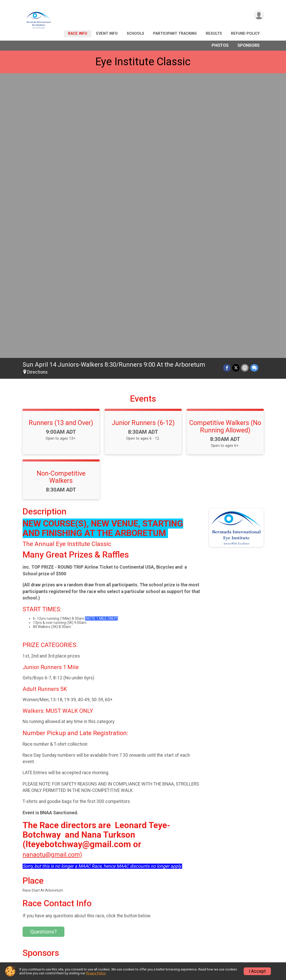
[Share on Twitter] (236, 87)
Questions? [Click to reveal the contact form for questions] (43, 651)
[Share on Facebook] (227, 87)
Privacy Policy (96, 973)
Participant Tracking (175, 34)
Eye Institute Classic (143, 62)
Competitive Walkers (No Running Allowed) (225, 146)
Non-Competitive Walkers (61, 196)
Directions (37, 91)
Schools (135, 34)
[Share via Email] (245, 87)
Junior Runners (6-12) (143, 142)
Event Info (107, 34)
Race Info (78, 34)
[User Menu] (259, 15)
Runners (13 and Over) (61, 142)
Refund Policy (245, 34)
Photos (220, 45)
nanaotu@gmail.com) (52, 574)
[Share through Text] (254, 87)
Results (214, 34)
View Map (112, 880)
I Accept (257, 971)
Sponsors (249, 45)
